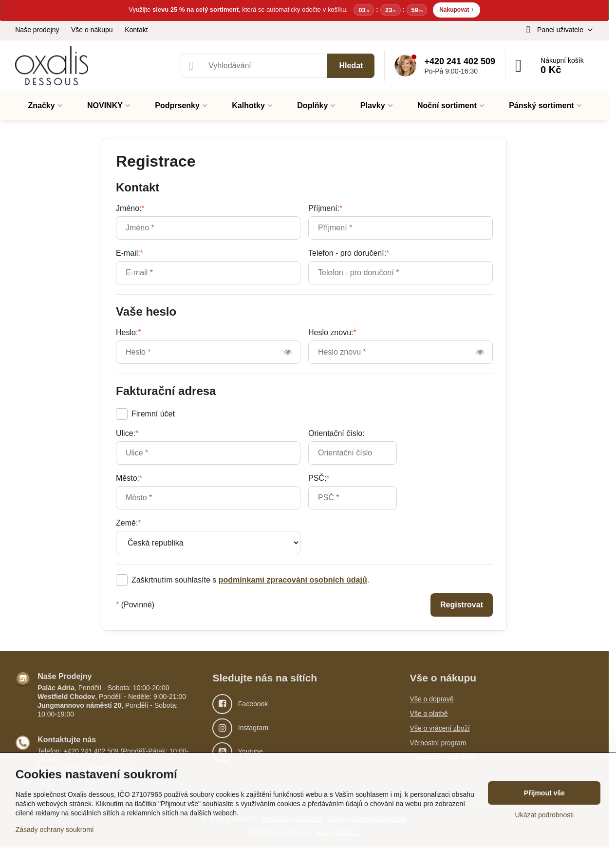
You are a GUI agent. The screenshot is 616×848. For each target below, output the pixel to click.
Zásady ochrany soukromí (55, 829)
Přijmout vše (544, 793)
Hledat (351, 66)
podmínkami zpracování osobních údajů (293, 580)
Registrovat (462, 605)
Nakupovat (457, 9)
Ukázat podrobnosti (545, 815)
